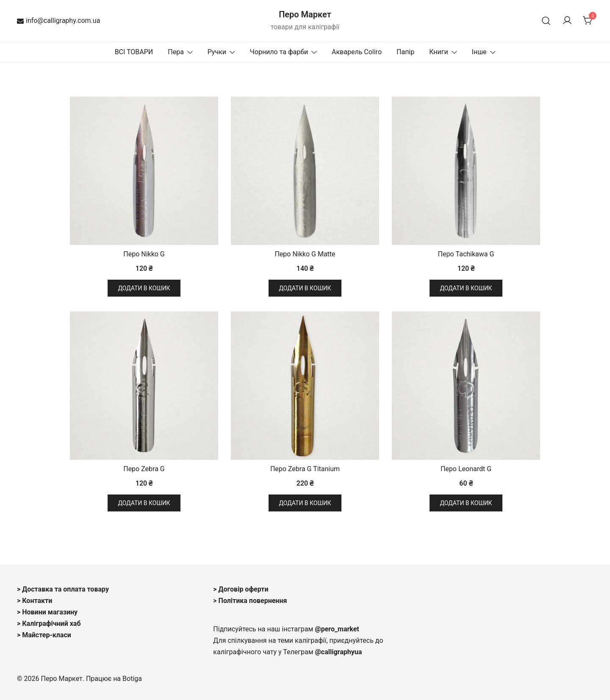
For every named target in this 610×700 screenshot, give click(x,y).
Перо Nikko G (144, 254)
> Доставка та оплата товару (63, 589)
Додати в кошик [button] (144, 288)
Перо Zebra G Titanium (305, 469)
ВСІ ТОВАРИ (134, 52)
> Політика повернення (250, 601)
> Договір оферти (241, 589)
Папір (405, 52)
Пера (176, 52)
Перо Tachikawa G (466, 254)
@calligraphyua (339, 652)
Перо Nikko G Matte (305, 254)
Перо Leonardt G (466, 469)
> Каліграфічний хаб (49, 624)
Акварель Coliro (357, 52)
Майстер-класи (47, 635)
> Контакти (35, 601)
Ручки (217, 52)
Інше (479, 52)
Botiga (132, 679)
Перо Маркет (305, 14)
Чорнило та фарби (279, 52)
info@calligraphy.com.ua (58, 21)
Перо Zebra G (144, 469)
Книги (439, 52)
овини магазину (53, 612)
